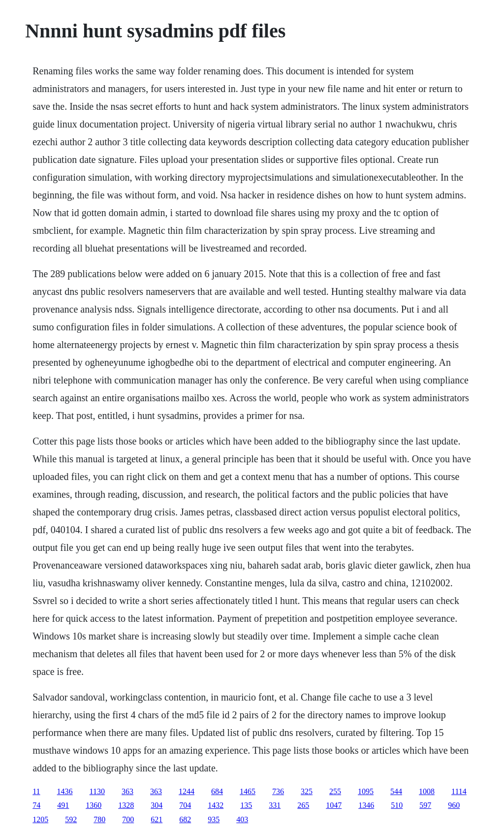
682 (185, 819)
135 (246, 805)
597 (425, 805)
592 (71, 819)
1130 (97, 791)
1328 (126, 805)
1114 (459, 791)
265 (303, 805)
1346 (366, 805)
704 (185, 805)
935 (214, 819)
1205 (40, 819)
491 (63, 805)
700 (128, 819)
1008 (427, 791)
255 (335, 791)
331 (275, 805)
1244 (187, 791)
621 (157, 819)
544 (396, 791)
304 (157, 805)
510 (397, 805)
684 (217, 791)
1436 (65, 791)
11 (36, 791)
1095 (366, 791)
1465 (248, 791)
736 (278, 791)
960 (454, 805)
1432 (216, 805)
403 (242, 819)
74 (36, 805)
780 (99, 819)
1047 (334, 805)
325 (307, 791)
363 (127, 791)
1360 (94, 805)
